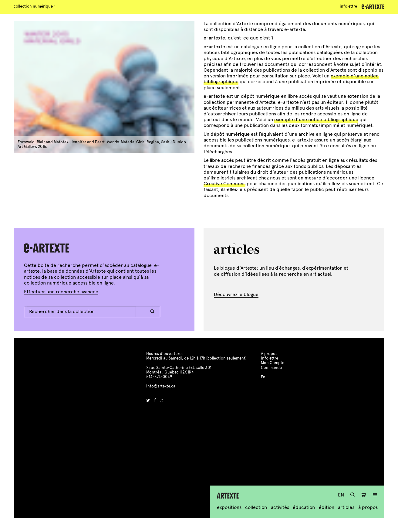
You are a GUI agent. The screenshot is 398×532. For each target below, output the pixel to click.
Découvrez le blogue (236, 294)
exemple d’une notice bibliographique (316, 119)
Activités (280, 507)
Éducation (304, 507)
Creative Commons (224, 184)
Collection (256, 507)
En (341, 495)
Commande (271, 368)
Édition (327, 507)
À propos (368, 507)
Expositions (229, 507)
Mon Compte (273, 363)
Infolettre (348, 6)
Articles (346, 507)
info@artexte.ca (161, 386)
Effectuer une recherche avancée (61, 292)
